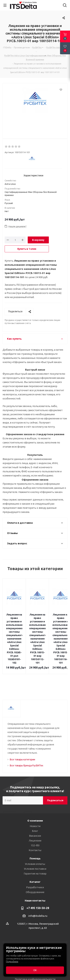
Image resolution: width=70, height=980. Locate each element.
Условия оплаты (35, 850)
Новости (35, 812)
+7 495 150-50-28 (38, 894)
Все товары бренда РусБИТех (26, 752)
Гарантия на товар (35, 860)
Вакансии (35, 822)
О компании (35, 807)
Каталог (35, 868)
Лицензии (35, 827)
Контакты (35, 836)
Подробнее (12, 961)
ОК (35, 970)
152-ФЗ (35, 832)
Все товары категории (22, 746)
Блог (35, 817)
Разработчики (35, 874)
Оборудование (35, 878)
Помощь (35, 845)
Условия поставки (35, 855)
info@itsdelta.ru (38, 902)
